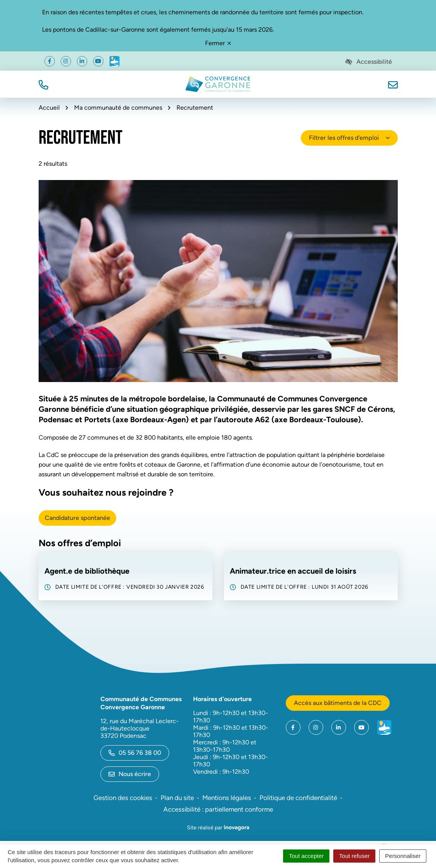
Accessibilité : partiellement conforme (218, 809)
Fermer (218, 43)
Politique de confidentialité (298, 798)
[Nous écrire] (393, 84)
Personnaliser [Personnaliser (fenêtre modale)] (403, 856)
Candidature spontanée (77, 518)
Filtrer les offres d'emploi (349, 138)
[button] (43, 84)
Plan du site (177, 798)
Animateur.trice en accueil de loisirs (293, 571)
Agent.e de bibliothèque (87, 571)
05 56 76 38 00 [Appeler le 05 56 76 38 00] (135, 753)
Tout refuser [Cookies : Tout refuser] (354, 856)
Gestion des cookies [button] (123, 798)
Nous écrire (130, 774)
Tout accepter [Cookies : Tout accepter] (306, 856)
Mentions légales (227, 798)
